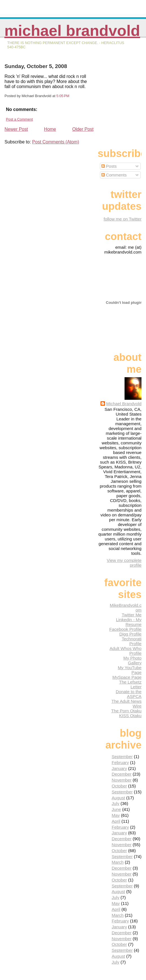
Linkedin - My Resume (129, 622)
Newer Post (16, 129)
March (117, 862)
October (119, 786)
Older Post (83, 129)
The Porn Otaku (126, 711)
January (119, 768)
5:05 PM (63, 96)
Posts (109, 166)
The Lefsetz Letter (130, 684)
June (116, 809)
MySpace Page (127, 677)
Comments (114, 175)
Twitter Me (132, 615)
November (121, 780)
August (118, 798)
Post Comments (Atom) (56, 142)
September (122, 757)
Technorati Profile (132, 641)
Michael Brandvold (72, 31)
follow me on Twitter (123, 219)
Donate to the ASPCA (129, 694)
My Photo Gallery (132, 660)
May (116, 815)
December (121, 774)
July (115, 803)
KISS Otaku (130, 716)
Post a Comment (19, 119)
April (116, 821)
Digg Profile (130, 634)
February (120, 762)
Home (50, 129)
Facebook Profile (125, 629)
